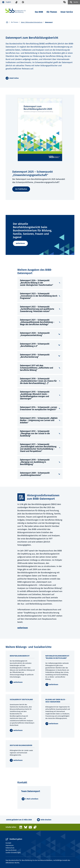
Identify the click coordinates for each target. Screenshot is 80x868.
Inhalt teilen (14, 78)
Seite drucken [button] (46, 820)
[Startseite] (7, 22)
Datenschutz (10, 848)
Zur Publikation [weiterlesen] (21, 189)
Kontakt (8, 843)
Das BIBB (39, 12)
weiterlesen (20, 243)
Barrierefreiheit (11, 850)
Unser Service (67, 12)
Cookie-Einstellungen (13, 853)
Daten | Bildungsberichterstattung (32, 22)
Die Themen (52, 12)
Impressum (10, 845)
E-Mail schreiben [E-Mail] (32, 799)
